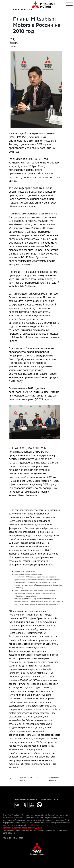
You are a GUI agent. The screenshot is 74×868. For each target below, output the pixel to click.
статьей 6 (31, 585)
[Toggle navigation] (69, 4)
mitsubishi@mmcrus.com (37, 825)
